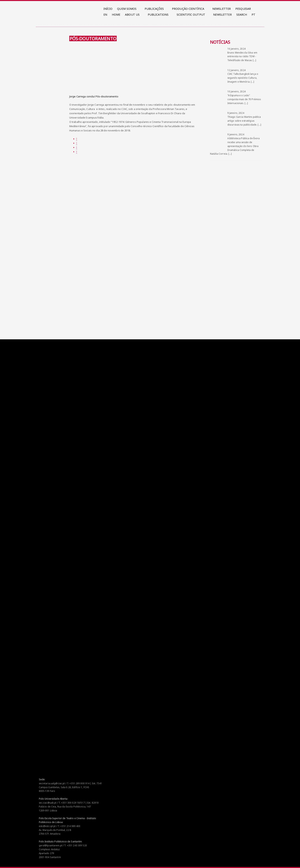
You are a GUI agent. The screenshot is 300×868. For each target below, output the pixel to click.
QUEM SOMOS (127, 9)
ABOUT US (132, 15)
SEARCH (242, 15)
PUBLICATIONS (158, 15)
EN (105, 15)
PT (253, 15)
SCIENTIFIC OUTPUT (191, 15)
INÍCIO (108, 9)
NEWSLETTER (222, 9)
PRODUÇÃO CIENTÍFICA (188, 9)
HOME (116, 15)
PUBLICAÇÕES (154, 9)
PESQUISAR (243, 9)
